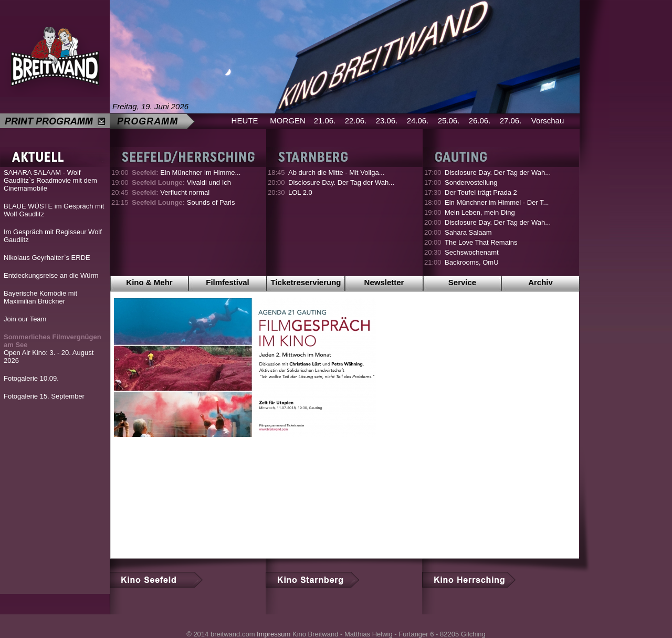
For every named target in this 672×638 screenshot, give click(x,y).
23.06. (387, 121)
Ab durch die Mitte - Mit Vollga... (337, 172)
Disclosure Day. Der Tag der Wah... (341, 182)
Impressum (274, 634)
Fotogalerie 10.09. (31, 378)
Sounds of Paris (183, 202)
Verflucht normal (171, 192)
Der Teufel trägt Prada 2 (481, 192)
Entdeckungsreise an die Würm (51, 275)
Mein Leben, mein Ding (480, 212)
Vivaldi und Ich (181, 182)
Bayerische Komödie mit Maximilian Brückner (40, 297)
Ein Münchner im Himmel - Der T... (497, 202)
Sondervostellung (471, 182)
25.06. (449, 121)
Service (462, 282)
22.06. (356, 121)
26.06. (480, 121)
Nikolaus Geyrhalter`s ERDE (47, 258)
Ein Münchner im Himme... (186, 172)
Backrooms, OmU (472, 262)
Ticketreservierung (306, 282)
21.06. (325, 121)
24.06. (418, 121)
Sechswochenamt (472, 252)
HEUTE (245, 121)
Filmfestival (228, 282)
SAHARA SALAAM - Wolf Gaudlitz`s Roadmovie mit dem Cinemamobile (50, 180)
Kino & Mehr (149, 282)
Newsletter (384, 282)
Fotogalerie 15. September (44, 396)
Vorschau (548, 121)
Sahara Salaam (468, 232)
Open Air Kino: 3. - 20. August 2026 (52, 349)
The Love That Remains (481, 242)
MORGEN (288, 121)
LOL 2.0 (300, 192)
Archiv (540, 282)
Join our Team (25, 319)
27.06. (511, 121)
